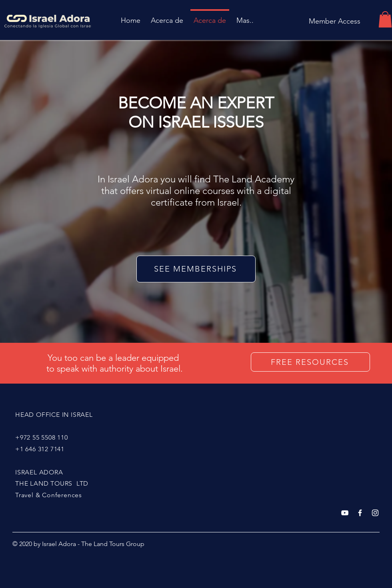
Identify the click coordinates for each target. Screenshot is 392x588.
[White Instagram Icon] (375, 513)
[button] (385, 19)
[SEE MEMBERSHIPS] (196, 269)
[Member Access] (335, 21)
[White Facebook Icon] (360, 513)
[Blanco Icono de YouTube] (345, 513)
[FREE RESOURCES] (310, 362)
